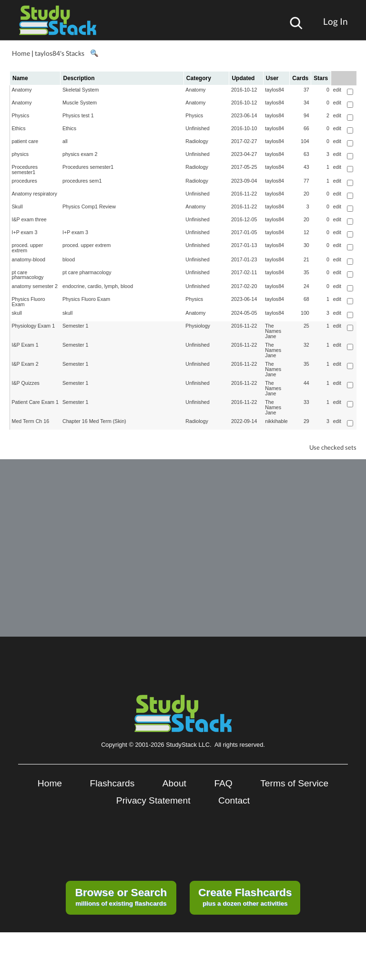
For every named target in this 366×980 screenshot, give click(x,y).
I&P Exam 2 (25, 364)
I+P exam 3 (25, 232)
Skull (17, 206)
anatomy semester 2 (35, 286)
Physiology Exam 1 (34, 326)
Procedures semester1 (25, 170)
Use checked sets (333, 448)
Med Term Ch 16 (31, 421)
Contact (234, 800)
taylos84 (274, 90)
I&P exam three (29, 219)
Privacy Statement (153, 800)
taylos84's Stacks (60, 53)
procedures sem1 (82, 181)
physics (20, 154)
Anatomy (22, 90)
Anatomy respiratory (35, 194)
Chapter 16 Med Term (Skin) (94, 421)
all (65, 141)
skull (17, 313)
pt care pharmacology (28, 275)
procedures (25, 181)
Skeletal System (81, 90)
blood (69, 259)
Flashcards (112, 783)
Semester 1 (76, 326)
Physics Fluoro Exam (29, 302)
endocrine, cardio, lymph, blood (98, 286)
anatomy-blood (29, 259)
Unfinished (197, 128)
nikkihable (276, 421)
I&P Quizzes (26, 383)
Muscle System (80, 103)
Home (21, 53)
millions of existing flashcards (121, 897)
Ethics (19, 128)
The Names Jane (273, 331)
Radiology (197, 141)
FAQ (223, 783)
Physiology (198, 326)
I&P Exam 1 (25, 345)
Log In (335, 21)
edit (337, 90)
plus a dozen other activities (245, 897)
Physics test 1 (78, 115)
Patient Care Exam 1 (35, 402)
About (174, 783)
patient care (25, 141)
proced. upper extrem (28, 248)
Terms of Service (294, 783)
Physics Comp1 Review (89, 206)
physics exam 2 (80, 154)
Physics (21, 115)
